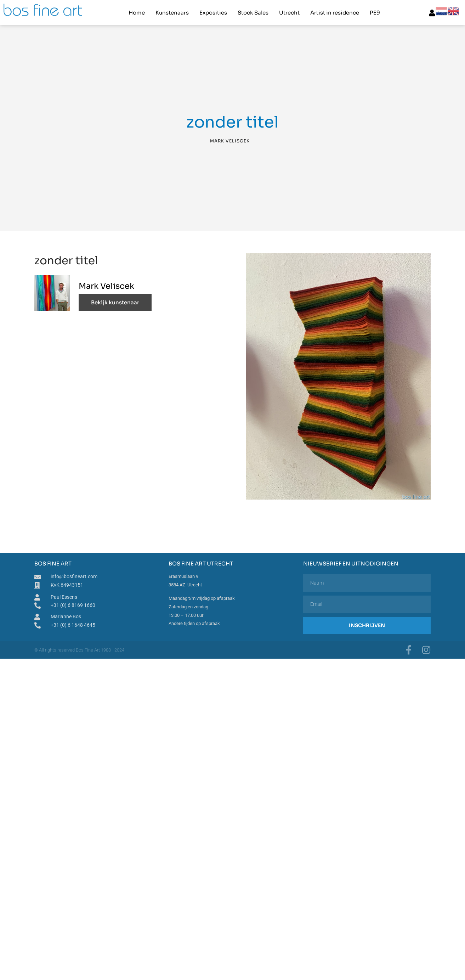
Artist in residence (335, 13)
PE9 (375, 13)
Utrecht (289, 13)
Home (137, 13)
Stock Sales (253, 13)
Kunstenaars (172, 13)
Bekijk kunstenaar (115, 302)
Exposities (213, 13)
